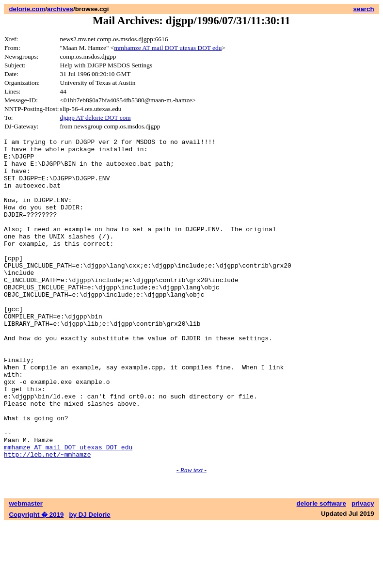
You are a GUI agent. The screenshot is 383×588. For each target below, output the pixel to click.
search (364, 9)
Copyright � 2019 (36, 579)
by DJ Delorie (90, 579)
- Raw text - (191, 534)
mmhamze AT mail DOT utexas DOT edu (168, 48)
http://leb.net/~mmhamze (47, 518)
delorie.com (27, 9)
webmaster (26, 567)
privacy (363, 567)
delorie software (321, 567)
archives (60, 9)
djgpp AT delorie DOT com (96, 118)
